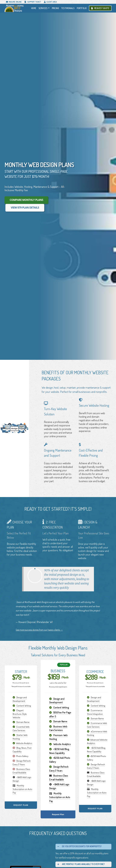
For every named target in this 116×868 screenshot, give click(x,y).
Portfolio (82, 8)
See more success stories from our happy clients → (39, 630)
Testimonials (68, 8)
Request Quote (100, 8)
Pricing (55, 8)
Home (34, 8)
